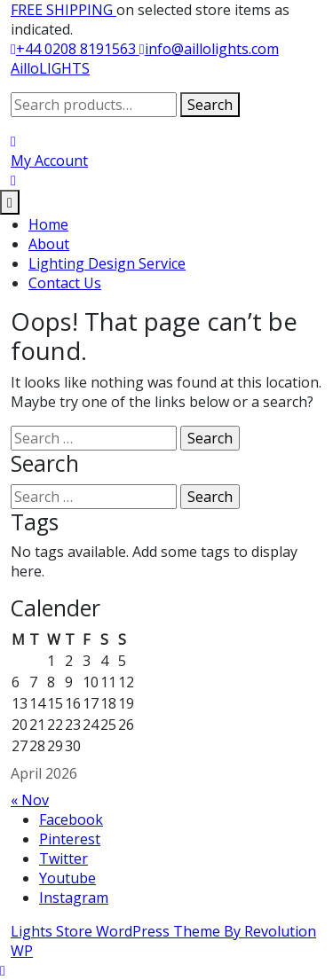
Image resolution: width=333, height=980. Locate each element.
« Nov (30, 800)
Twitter (63, 858)
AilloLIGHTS (50, 68)
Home (48, 224)
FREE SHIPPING (63, 10)
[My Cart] (13, 180)
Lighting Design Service (107, 263)
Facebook (71, 819)
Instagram (74, 898)
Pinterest (70, 839)
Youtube (67, 878)
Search (210, 105)
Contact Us (65, 283)
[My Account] (49, 151)
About (49, 244)
